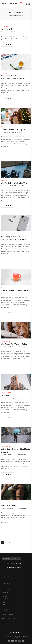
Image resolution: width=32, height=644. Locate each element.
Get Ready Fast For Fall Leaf (13, 76)
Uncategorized (5, 26)
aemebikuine (19, 32)
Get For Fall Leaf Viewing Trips (15, 183)
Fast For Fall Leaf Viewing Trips (15, 290)
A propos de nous (6, 584)
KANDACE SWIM (12, 16)
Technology (4, 73)
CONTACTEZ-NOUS (7, 615)
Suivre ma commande (8, 619)
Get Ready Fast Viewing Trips (14, 344)
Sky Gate (5, 395)
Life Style (3, 341)
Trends (3, 127)
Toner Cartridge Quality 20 (13, 129)
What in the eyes (8, 506)
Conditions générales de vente (6, 591)
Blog (3, 623)
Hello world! (7, 29)
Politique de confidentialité (7, 598)
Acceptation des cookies (7, 604)
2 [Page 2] (6, 542)
